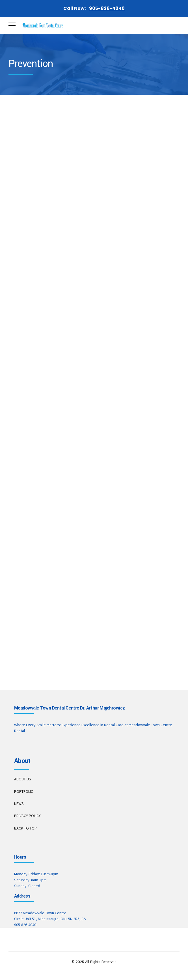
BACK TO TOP (25, 828)
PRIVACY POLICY (27, 816)
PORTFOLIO (24, 791)
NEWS (19, 804)
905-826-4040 (25, 925)
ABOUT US (23, 779)
